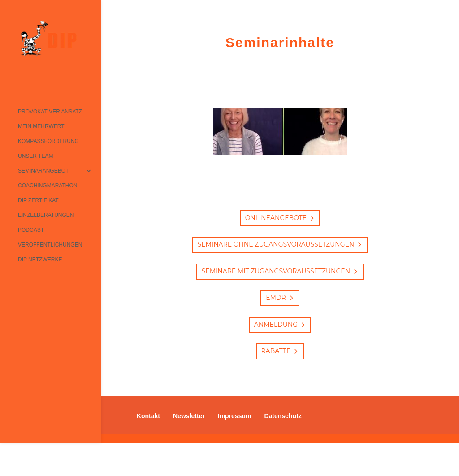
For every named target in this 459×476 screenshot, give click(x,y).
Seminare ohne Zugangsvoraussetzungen (276, 244)
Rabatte (276, 351)
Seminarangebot (43, 171)
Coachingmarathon (48, 186)
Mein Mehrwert (41, 126)
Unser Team (35, 156)
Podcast (31, 230)
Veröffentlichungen (50, 245)
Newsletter (189, 416)
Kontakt (148, 416)
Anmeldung (276, 325)
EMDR (276, 298)
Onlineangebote (276, 218)
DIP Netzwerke (40, 260)
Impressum (235, 416)
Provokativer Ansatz (50, 112)
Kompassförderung (48, 141)
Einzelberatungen (46, 215)
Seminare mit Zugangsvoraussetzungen (276, 271)
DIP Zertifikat (38, 200)
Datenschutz (283, 416)
